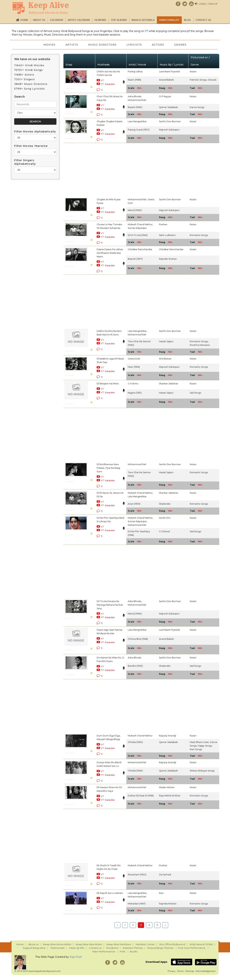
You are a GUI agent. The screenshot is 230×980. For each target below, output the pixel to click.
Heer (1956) (134, 367)
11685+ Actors (24, 75)
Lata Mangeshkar (137, 121)
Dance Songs (197, 107)
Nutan (193, 72)
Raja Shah (76, 957)
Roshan (163, 224)
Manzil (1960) (135, 210)
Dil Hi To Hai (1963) (138, 235)
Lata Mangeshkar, (137, 331)
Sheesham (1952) (137, 875)
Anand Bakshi (166, 80)
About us (39, 20)
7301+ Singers (25, 79)
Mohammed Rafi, (137, 199)
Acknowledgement (206, 971)
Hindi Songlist (169, 20)
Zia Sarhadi (165, 875)
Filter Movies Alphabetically (35, 132)
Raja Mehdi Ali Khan (170, 796)
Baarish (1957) (135, 259)
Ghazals (212, 80)
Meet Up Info (77, 948)
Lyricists (134, 45)
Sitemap (190, 971)
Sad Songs (195, 393)
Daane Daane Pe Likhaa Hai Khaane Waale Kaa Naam (110, 253)
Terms (180, 971)
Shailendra (165, 504)
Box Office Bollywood (172, 944)
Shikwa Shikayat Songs (202, 771)
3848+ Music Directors (31, 84)
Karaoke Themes (133, 948)
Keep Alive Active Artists (57, 944)
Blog (187, 20)
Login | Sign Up (208, 4)
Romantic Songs (199, 235)
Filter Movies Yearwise (31, 146)
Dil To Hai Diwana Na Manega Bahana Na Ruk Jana (110, 605)
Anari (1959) (134, 504)
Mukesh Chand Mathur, (140, 224)
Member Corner (145, 944)
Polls (123, 951)
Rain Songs (196, 749)
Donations (112, 948)
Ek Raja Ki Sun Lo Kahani (110, 893)
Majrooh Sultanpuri (169, 130)
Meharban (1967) (137, 904)
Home (24, 20)
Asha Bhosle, (135, 96)
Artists (72, 45)
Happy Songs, (205, 746)
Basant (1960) (135, 107)
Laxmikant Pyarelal (169, 72)
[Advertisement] (109, 170)
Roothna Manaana (200, 345)
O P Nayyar (165, 96)
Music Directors (102, 45)
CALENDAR (57, 20)
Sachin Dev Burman (170, 121)
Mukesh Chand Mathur (140, 736)
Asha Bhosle (134, 658)
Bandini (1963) (135, 666)
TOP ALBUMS (119, 20)
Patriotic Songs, (198, 80)
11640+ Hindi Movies (29, 65)
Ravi (161, 893)
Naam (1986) (134, 80)
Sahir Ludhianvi (167, 235)
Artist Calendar (79, 20)
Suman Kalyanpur (137, 228)
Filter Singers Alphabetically (25, 162)
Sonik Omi (165, 518)
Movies (49, 45)
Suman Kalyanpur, (138, 521)
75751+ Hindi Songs (28, 70)
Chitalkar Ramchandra (140, 249)
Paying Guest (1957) (139, 130)
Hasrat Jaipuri (166, 341)
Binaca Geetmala (143, 20)
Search (19, 97)
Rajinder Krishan (168, 259)
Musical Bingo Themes (160, 948)
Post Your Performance (192, 948)
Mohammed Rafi (137, 100)
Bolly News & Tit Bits (201, 944)
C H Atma (133, 384)
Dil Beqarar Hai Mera (108, 384)
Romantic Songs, (199, 341)
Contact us (203, 20)
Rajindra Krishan (168, 904)
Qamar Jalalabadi (168, 107)
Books (134, 951)
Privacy (172, 971)
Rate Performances (104, 951)
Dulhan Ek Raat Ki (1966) (141, 796)
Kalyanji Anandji (168, 736)
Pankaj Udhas (135, 72)
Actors (158, 45)
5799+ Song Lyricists (29, 89)
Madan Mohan (167, 787)
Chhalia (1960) (135, 742)
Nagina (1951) (135, 393)
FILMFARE (100, 20)
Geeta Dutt (134, 359)
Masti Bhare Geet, (200, 742)
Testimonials (57, 948)
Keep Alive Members (119, 944)
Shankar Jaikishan (169, 384)
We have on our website (32, 59)
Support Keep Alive (34, 948)
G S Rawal (164, 531)
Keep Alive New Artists (89, 944)
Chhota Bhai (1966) (138, 639)
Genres (180, 45)
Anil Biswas (165, 359)
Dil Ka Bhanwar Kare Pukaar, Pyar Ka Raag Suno (108, 468)
